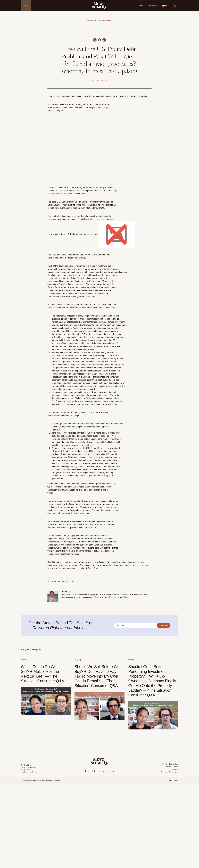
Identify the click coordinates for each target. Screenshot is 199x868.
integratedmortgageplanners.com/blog (69, 652)
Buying (90, 20)
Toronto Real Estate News (137, 180)
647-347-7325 (26, 854)
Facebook (167, 856)
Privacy (176, 865)
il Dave (95, 652)
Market (109, 20)
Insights (26, 6)
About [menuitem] (111, 856)
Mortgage (99, 20)
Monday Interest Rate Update (75, 180)
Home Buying (118, 180)
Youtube (169, 850)
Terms (170, 865)
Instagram (175, 856)
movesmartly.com (126, 649)
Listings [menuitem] (102, 856)
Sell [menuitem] (94, 856)
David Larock (101, 165)
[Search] (175, 6)
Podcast (175, 850)
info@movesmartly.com (29, 856)
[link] (99, 6)
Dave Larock (53, 180)
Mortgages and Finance (100, 180)
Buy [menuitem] (87, 856)
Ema (90, 652)
